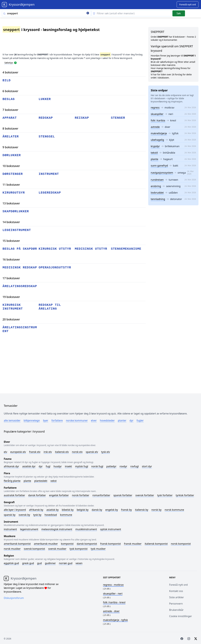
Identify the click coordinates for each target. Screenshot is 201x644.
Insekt (68, 466)
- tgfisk (115, 620)
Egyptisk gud (11, 563)
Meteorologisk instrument (57, 529)
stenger (118, 118)
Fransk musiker (133, 544)
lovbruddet (157, 193)
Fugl (48, 466)
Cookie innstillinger (181, 616)
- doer (111, 611)
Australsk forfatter (14, 495)
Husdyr (58, 466)
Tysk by (37, 515)
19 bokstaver (11, 297)
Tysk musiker (98, 549)
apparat (10, 118)
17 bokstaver (11, 278)
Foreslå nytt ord (178, 585)
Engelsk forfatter (59, 495)
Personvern (176, 604)
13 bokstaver (11, 203)
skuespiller (157, 114)
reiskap (82, 118)
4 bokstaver (10, 72)
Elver (94, 420)
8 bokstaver (10, 128)
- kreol (114, 602)
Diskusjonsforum (14, 598)
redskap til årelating (50, 307)
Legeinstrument (29, 529)
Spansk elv (92, 452)
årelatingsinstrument (20, 329)
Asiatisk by (53, 510)
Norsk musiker (12, 549)
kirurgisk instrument (13, 307)
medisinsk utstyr (91, 249)
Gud (39, 563)
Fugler (140, 420)
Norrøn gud (66, 563)
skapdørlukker (16, 211)
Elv (5, 452)
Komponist (67, 544)
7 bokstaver (10, 110)
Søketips (9, 63)
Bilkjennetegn (32, 420)
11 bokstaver (11, 185)
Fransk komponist (110, 544)
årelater (11, 137)
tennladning (158, 199)
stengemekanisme (126, 249)
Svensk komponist (34, 549)
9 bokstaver (10, 147)
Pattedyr (111, 466)
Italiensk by (142, 510)
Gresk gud (28, 563)
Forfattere (57, 420)
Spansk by (10, 515)
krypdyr (155, 146)
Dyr (132, 420)
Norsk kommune (174, 510)
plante (155, 159)
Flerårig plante (12, 481)
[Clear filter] (132, 13)
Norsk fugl (97, 466)
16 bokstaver (11, 259)
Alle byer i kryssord (15, 510)
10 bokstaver (11, 166)
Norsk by (156, 510)
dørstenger (13, 174)
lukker (45, 99)
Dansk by (97, 510)
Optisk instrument (110, 529)
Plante (27, 481)
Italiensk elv (62, 452)
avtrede (155, 127)
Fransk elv (35, 452)
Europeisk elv (18, 452)
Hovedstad (51, 515)
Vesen (79, 563)
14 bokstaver (11, 222)
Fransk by (126, 510)
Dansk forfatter (37, 495)
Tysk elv (106, 452)
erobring (156, 186)
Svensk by (24, 515)
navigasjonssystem (162, 173)
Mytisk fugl (82, 466)
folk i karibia (158, 120)
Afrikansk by (36, 510)
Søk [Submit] (179, 13)
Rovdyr (123, 466)
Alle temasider (12, 420)
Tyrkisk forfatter (185, 495)
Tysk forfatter (165, 495)
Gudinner (50, 563)
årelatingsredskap (20, 286)
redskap (46, 118)
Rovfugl (134, 466)
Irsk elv (48, 452)
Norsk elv (77, 452)
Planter (122, 420)
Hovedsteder (107, 420)
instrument (49, 174)
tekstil (154, 153)
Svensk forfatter (145, 495)
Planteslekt (41, 481)
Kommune (66, 515)
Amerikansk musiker (46, 544)
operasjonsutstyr (55, 268)
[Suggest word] (188, 5)
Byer (46, 420)
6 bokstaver (10, 91)
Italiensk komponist (156, 544)
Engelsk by (112, 510)
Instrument (10, 529)
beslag (9, 99)
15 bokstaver (11, 241)
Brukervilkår (176, 610)
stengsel (47, 137)
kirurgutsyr (14, 193)
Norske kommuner (77, 420)
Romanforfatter (101, 495)
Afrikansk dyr (11, 466)
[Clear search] (88, 13)
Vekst (53, 481)
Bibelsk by (68, 510)
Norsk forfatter (81, 495)
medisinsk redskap (20, 268)
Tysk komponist (79, 549)
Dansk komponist (87, 544)
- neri (113, 594)
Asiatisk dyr (29, 466)
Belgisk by (83, 510)
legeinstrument (17, 230)
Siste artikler (176, 597)
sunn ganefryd (159, 166)
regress (155, 108)
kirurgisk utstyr (55, 249)
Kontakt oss (176, 591)
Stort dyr (147, 466)
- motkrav (113, 585)
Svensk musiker (57, 549)
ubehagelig (157, 140)
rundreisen (157, 180)
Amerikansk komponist (17, 544)
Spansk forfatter (123, 495)
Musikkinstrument (86, 529)
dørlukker (12, 155)
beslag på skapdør (20, 249)
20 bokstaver (11, 319)
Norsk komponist (181, 544)
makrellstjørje (159, 133)
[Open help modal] (15, 63)
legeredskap (50, 193)
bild (7, 80)
